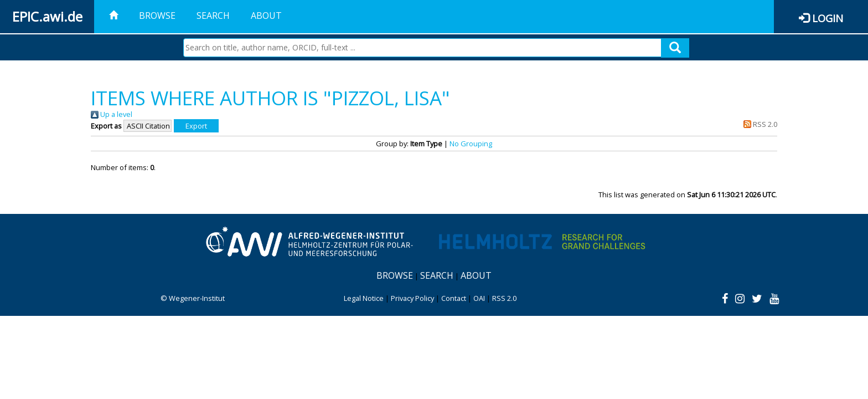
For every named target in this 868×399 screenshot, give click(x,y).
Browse (157, 16)
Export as (106, 126)
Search (213, 16)
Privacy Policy (412, 298)
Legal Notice (364, 298)
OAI (479, 298)
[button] (196, 126)
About (266, 16)
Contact (454, 298)
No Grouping (471, 144)
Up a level (112, 114)
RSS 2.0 (759, 124)
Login (828, 18)
